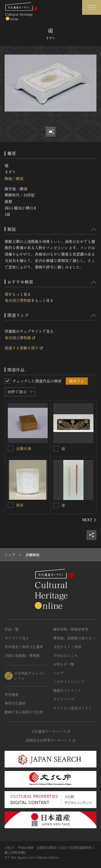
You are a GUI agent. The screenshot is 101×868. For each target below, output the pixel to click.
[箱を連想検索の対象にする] (56, 449)
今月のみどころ (66, 656)
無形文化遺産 (15, 703)
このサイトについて (69, 682)
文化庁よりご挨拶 (67, 647)
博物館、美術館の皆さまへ (74, 638)
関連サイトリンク (67, 690)
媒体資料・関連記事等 (71, 629)
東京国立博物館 (18, 300)
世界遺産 (12, 694)
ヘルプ (59, 673)
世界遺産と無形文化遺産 (24, 647)
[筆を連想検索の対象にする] (56, 505)
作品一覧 (12, 629)
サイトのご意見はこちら (73, 708)
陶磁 (8, 178)
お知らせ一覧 (64, 664)
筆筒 (20, 505)
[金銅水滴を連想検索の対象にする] (11, 448)
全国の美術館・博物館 (22, 656)
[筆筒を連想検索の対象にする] (11, 505)
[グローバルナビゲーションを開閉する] (92, 7)
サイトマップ (64, 699)
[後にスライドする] (89, 520)
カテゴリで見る (17, 638)
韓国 (19, 178)
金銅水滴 (23, 448)
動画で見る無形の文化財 (24, 712)
